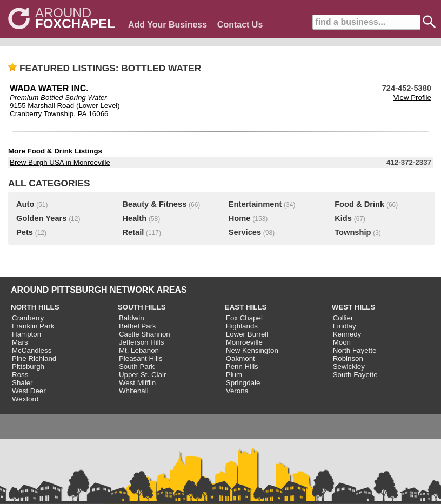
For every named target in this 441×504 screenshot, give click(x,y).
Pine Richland (34, 358)
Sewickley (349, 367)
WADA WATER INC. (49, 88)
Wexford (25, 399)
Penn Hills (242, 367)
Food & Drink (359, 204)
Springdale (243, 383)
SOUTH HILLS (142, 307)
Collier (343, 318)
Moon (342, 342)
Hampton (26, 334)
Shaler (22, 383)
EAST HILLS (246, 307)
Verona (237, 391)
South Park (137, 367)
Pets (25, 232)
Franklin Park (33, 326)
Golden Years (41, 218)
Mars (20, 342)
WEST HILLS (354, 307)
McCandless (32, 350)
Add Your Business (168, 25)
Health (134, 218)
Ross (20, 375)
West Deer (29, 391)
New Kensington (252, 350)
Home (240, 218)
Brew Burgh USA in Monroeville (60, 162)
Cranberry (28, 318)
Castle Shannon (145, 334)
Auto (25, 204)
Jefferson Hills (141, 342)
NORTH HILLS (35, 307)
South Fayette (355, 375)
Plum (234, 375)
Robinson (348, 358)
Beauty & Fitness (154, 204)
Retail (133, 232)
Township (353, 232)
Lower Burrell (247, 334)
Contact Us (240, 25)
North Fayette (355, 350)
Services (245, 232)
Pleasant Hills (141, 358)
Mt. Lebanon (139, 350)
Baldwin (132, 318)
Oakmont (240, 358)
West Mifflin (137, 383)
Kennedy (347, 334)
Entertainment (255, 204)
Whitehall (134, 391)
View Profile (412, 98)
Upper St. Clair (142, 375)
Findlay (345, 326)
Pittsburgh (28, 367)
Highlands (242, 326)
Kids (343, 218)
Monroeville (244, 342)
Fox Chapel (244, 318)
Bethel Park (138, 326)
